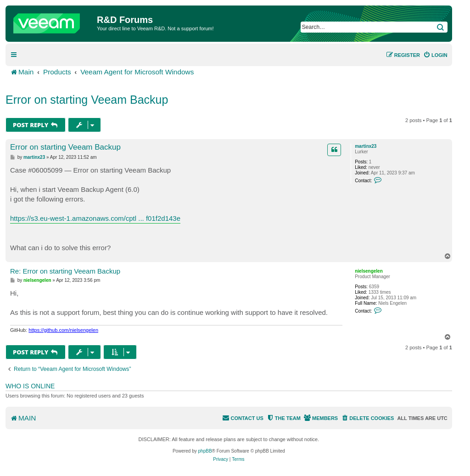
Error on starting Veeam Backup (87, 100)
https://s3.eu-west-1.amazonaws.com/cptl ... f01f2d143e (95, 218)
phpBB (205, 451)
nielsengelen (369, 271)
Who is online (30, 386)
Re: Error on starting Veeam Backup (65, 271)
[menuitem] (435, 55)
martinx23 (366, 146)
